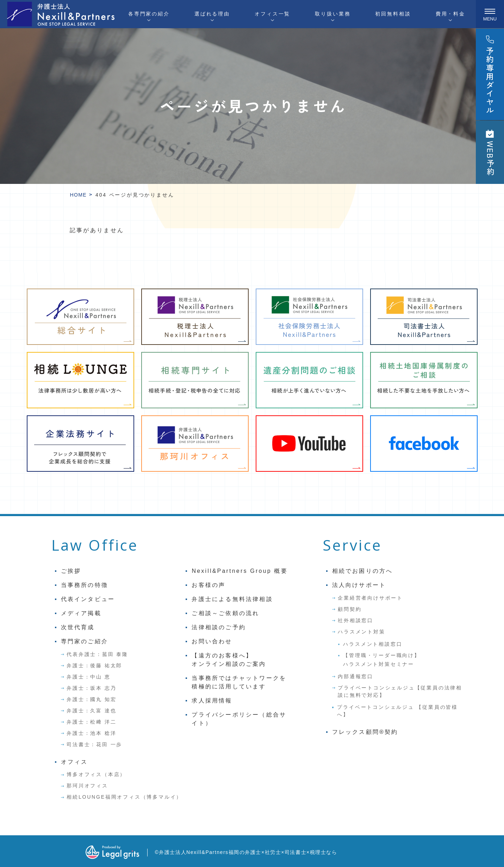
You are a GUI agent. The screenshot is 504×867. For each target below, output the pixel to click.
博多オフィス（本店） (96, 774)
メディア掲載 (81, 613)
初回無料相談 (393, 14)
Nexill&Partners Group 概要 (239, 571)
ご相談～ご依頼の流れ (225, 613)
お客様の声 (209, 585)
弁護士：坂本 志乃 (91, 688)
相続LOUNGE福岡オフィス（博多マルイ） (124, 797)
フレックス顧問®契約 (365, 732)
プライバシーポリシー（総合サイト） (239, 719)
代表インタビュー (88, 599)
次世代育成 (78, 627)
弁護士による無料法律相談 (232, 599)
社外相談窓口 (356, 620)
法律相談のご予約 (219, 627)
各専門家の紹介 (149, 14)
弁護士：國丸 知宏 (91, 699)
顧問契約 (350, 609)
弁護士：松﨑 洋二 (91, 722)
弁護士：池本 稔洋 (91, 733)
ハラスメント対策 (361, 632)
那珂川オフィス (87, 786)
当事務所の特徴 (85, 585)
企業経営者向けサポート (370, 598)
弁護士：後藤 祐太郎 (94, 665)
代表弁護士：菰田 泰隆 (97, 654)
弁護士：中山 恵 (88, 677)
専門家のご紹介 (85, 641)
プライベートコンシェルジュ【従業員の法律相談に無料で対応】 (400, 691)
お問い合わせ (212, 641)
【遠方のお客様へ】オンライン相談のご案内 (229, 660)
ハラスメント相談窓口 (373, 644)
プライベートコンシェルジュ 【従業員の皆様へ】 (397, 711)
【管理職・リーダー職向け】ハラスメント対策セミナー (381, 660)
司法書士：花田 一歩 (94, 744)
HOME (79, 195)
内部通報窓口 (356, 676)
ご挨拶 (71, 571)
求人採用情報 (212, 701)
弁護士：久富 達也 (91, 711)
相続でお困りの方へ (363, 571)
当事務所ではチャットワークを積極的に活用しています (239, 682)
